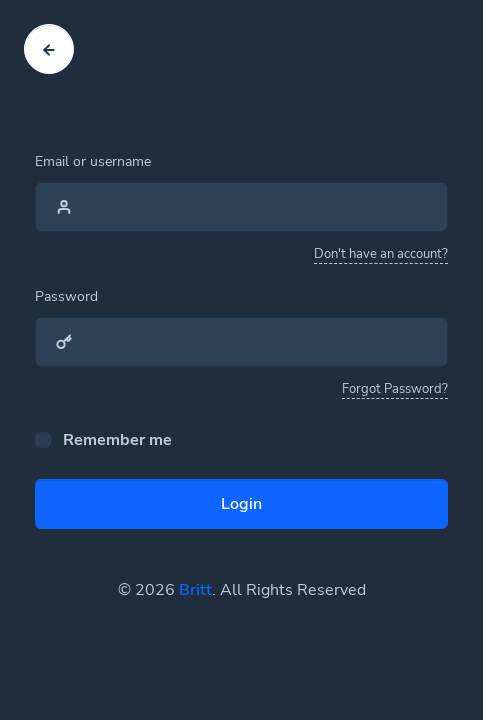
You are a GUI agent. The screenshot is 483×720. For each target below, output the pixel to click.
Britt (195, 590)
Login (241, 504)
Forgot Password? (395, 389)
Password (66, 296)
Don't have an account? (381, 254)
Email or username (93, 161)
